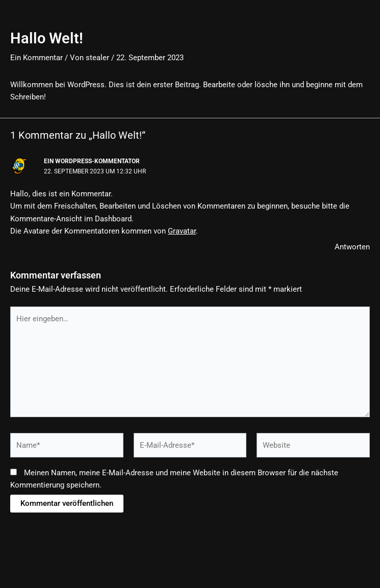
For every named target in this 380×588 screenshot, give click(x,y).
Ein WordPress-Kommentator (92, 161)
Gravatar (182, 231)
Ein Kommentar (36, 58)
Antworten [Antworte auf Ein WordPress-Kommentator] (352, 247)
